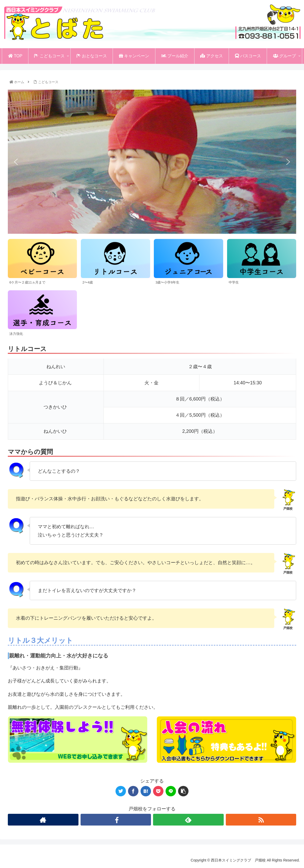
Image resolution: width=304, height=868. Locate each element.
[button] (16, 162)
